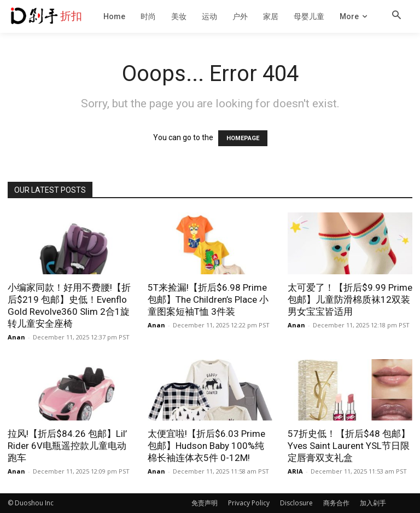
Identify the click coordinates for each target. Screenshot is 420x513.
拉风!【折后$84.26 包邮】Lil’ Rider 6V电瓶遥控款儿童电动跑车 (67, 446)
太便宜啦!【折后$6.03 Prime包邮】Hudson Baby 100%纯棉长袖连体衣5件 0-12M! (206, 446)
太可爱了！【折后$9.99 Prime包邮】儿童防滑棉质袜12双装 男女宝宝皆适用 (350, 299)
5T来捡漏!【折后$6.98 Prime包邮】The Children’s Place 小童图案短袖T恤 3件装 (208, 299)
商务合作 (336, 503)
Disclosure (296, 503)
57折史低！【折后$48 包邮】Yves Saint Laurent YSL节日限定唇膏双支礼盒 (349, 446)
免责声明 (205, 503)
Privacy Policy (249, 503)
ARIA (295, 471)
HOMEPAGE (243, 138)
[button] (396, 16)
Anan (16, 337)
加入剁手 (373, 503)
